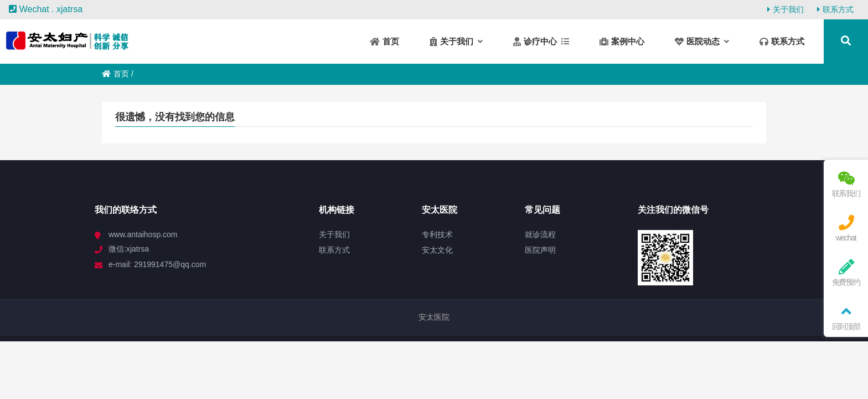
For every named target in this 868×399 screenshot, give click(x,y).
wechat (846, 229)
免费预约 (846, 273)
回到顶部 (846, 317)
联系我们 (846, 184)
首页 (115, 74)
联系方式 (835, 9)
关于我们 (786, 9)
